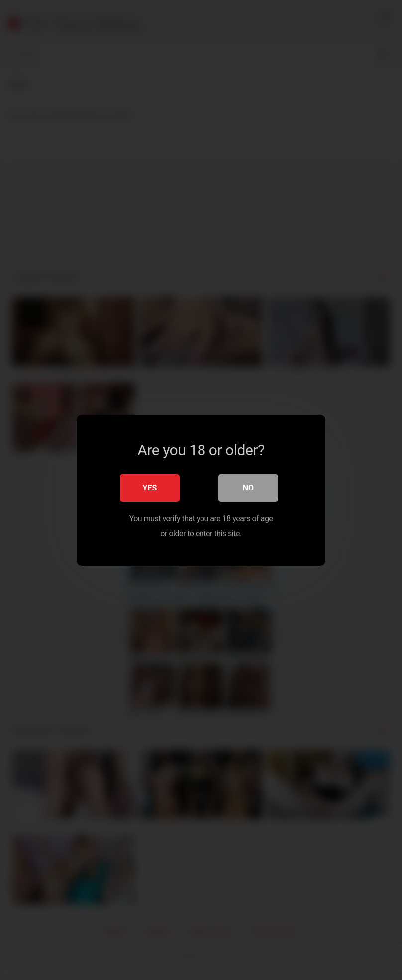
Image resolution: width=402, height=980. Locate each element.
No (248, 487)
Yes (150, 487)
